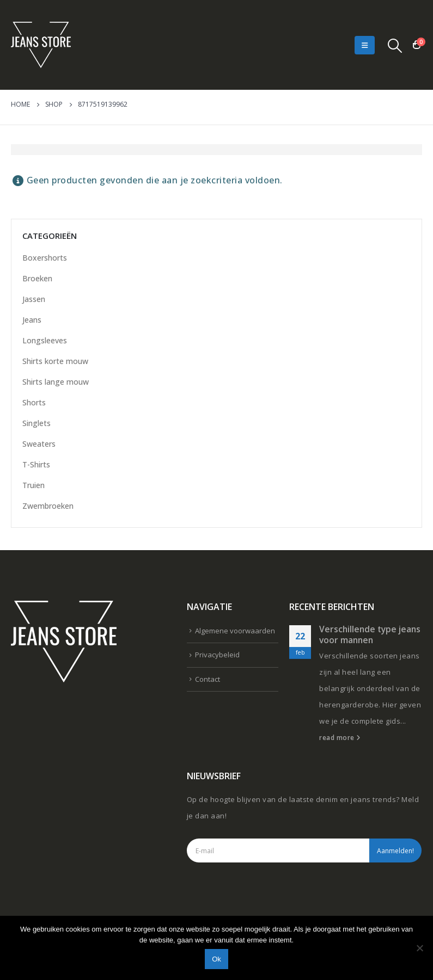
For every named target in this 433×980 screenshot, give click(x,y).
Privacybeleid (217, 655)
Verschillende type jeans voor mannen (370, 634)
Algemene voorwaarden (235, 631)
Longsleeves (45, 340)
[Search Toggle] (395, 45)
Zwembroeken (48, 506)
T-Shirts (36, 464)
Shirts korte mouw (55, 361)
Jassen (34, 299)
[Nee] (419, 948)
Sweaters (39, 444)
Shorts (34, 402)
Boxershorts (45, 258)
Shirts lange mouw (56, 382)
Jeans (32, 320)
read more (340, 737)
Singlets (36, 423)
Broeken (37, 278)
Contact (208, 679)
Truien (33, 485)
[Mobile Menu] (365, 45)
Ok (216, 959)
